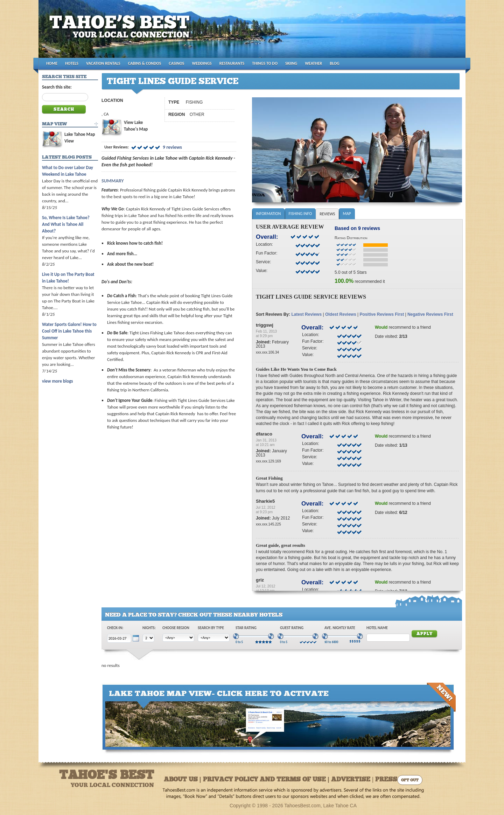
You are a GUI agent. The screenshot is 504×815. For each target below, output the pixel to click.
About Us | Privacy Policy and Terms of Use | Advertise (267, 780)
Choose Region (176, 628)
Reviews (327, 214)
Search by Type (211, 628)
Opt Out (410, 781)
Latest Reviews (306, 314)
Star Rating (246, 628)
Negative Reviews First (430, 314)
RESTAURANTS (232, 63)
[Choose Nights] (148, 638)
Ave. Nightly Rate (340, 628)
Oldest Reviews (341, 314)
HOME (52, 63)
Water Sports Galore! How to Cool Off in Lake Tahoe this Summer (69, 331)
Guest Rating (292, 628)
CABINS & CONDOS (145, 63)
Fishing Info (300, 214)
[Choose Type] (214, 638)
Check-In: (115, 628)
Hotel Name (377, 628)
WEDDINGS (202, 63)
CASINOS (176, 63)
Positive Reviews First (382, 314)
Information (268, 214)
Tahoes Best (121, 32)
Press (386, 780)
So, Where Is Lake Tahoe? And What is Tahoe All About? (66, 224)
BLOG (334, 63)
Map (347, 214)
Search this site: (57, 87)
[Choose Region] (178, 638)
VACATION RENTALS (103, 63)
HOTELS (72, 63)
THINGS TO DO (265, 63)
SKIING (291, 63)
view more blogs (57, 381)
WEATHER (313, 63)
